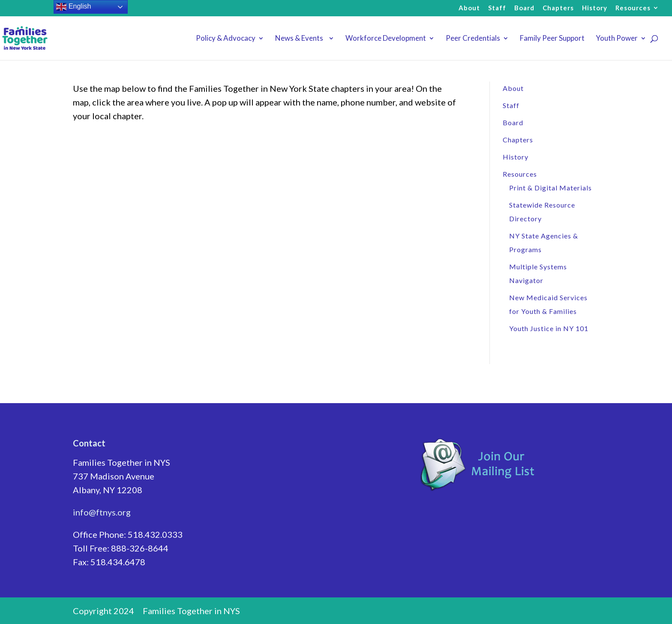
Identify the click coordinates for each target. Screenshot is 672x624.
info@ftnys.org (102, 512)
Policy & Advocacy (226, 39)
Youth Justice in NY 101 (549, 328)
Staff (497, 8)
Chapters (558, 8)
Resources (633, 8)
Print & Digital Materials (550, 188)
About (469, 8)
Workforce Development (386, 39)
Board (524, 8)
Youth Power (617, 39)
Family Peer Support (552, 39)
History (595, 8)
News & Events (300, 39)
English (73, 7)
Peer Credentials (473, 39)
